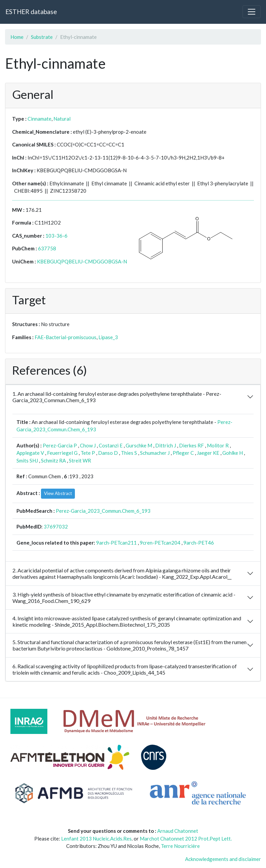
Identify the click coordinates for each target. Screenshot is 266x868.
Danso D (108, 453)
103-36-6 (56, 236)
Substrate (42, 37)
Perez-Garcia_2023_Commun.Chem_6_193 (103, 511)
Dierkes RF (191, 445)
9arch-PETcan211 (116, 543)
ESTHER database (31, 12)
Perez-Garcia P (60, 445)
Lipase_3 (108, 337)
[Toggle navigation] (252, 12)
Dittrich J (166, 445)
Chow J (88, 445)
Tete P (88, 453)
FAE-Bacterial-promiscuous (65, 337)
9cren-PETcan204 (160, 543)
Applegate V (30, 453)
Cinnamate (39, 119)
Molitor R (218, 445)
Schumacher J (155, 453)
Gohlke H (233, 453)
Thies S (129, 453)
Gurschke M (139, 445)
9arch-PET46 (199, 543)
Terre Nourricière (180, 846)
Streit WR (80, 460)
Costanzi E (111, 445)
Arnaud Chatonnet (178, 831)
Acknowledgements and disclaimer (223, 859)
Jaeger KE (208, 453)
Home (17, 37)
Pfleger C (183, 453)
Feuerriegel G (62, 453)
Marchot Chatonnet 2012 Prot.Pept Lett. (186, 839)
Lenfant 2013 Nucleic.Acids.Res (96, 839)
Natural (62, 119)
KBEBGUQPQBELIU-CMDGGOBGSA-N (82, 261)
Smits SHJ (27, 460)
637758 (47, 248)
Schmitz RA (53, 460)
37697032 (56, 526)
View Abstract (58, 493)
